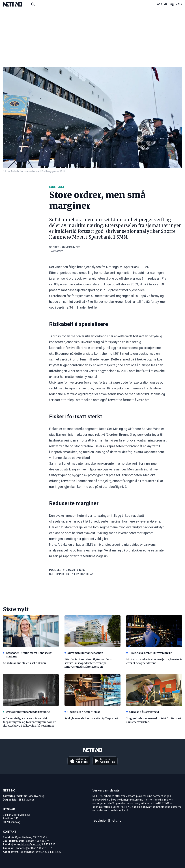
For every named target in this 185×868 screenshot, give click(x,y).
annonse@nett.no (26, 848)
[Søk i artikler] (33, 4)
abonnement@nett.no (33, 852)
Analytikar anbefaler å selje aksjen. (25, 663)
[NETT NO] (15, 4)
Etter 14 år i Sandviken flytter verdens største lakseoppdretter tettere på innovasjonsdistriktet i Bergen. (88, 663)
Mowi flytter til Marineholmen (84, 653)
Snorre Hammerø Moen (65, 247)
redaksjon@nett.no (29, 844)
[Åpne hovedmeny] (176, 4)
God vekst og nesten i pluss (82, 712)
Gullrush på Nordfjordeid (142, 712)
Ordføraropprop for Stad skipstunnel (27, 712)
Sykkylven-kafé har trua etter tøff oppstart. (92, 718)
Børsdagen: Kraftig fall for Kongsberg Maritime (27, 655)
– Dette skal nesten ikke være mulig (149, 653)
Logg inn (161, 4)
